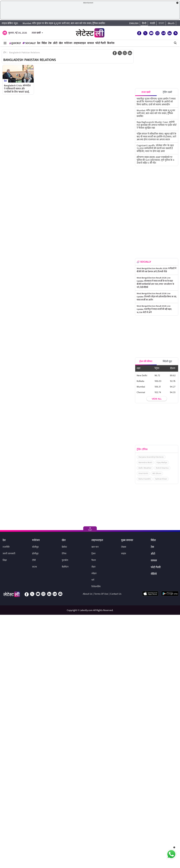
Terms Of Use (101, 594)
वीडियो (154, 574)
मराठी (152, 23)
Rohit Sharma (162, 468)
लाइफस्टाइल (80, 43)
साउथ (34, 567)
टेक (50, 43)
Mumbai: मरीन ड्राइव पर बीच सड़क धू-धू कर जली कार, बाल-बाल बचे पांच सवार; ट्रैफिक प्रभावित (64, 23)
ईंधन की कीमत (146, 361)
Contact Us (116, 594)
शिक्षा (5, 560)
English (134, 23)
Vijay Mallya (162, 462)
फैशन (94, 560)
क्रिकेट (64, 547)
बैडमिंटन (65, 567)
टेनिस (64, 554)
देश (39, 43)
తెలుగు (171, 23)
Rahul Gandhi (145, 479)
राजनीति (6, 547)
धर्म (93, 580)
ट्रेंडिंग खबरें (167, 92)
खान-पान (95, 547)
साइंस (124, 554)
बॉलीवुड (35, 547)
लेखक (124, 547)
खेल (61, 43)
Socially (29, 43)
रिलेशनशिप (96, 587)
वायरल (91, 43)
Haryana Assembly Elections (151, 457)
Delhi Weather (145, 468)
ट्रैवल (93, 554)
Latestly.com (86, 610)
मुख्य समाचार (127, 540)
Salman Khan (161, 479)
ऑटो (55, 43)
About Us (87, 594)
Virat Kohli (143, 473)
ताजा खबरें (36, 33)
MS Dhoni (157, 473)
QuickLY (15, 43)
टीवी (34, 560)
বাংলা (161, 23)
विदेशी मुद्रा (167, 361)
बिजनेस (111, 43)
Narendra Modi (145, 462)
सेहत (93, 567)
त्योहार (94, 574)
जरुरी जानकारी (9, 554)
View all (157, 399)
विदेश (44, 43)
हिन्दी (144, 23)
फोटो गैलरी (101, 43)
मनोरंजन (68, 43)
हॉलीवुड (35, 554)
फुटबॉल (65, 560)
